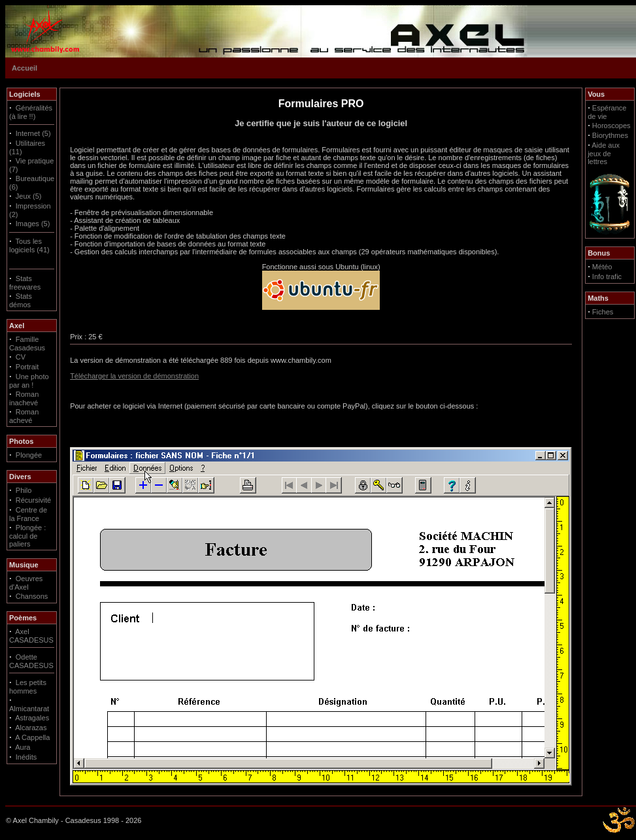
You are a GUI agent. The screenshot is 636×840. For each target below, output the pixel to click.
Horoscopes (611, 126)
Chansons (32, 596)
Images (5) (33, 224)
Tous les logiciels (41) (29, 245)
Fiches (603, 312)
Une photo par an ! (29, 381)
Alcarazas (31, 728)
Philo (24, 490)
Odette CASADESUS (31, 661)
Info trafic (607, 277)
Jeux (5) (29, 196)
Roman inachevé (24, 398)
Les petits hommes (28, 687)
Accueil (25, 68)
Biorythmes (610, 135)
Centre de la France (28, 514)
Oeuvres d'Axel (26, 583)
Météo (602, 267)
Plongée (29, 455)
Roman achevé (24, 416)
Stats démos (21, 300)
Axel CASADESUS (31, 636)
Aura (23, 747)
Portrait (27, 367)
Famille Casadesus (27, 344)
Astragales (32, 718)
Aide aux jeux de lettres (604, 153)
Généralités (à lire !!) (31, 112)
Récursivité (33, 500)
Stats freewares (25, 283)
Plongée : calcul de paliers (27, 536)
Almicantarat (29, 709)
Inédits (26, 757)
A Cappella (32, 737)
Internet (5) (33, 133)
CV (21, 357)
